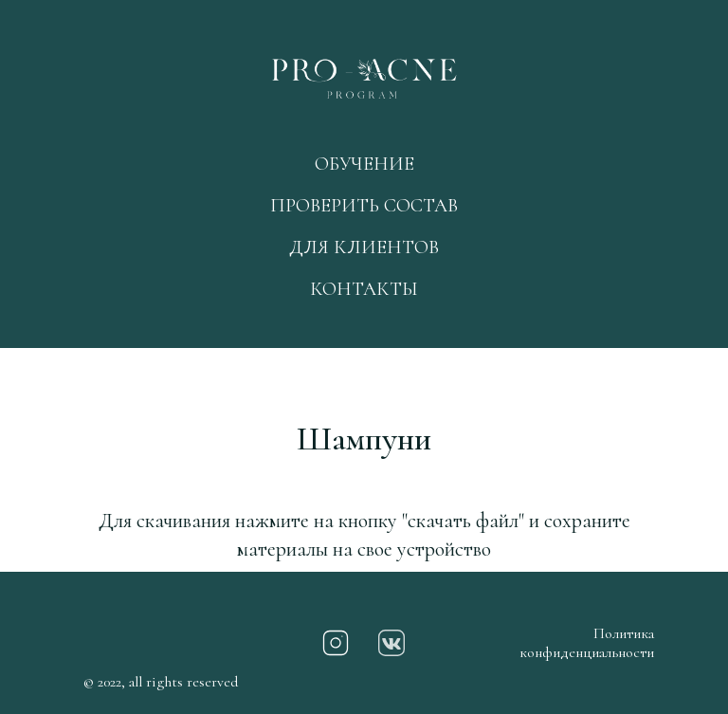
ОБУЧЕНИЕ (364, 164)
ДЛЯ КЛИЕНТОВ (364, 247)
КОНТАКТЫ (364, 289)
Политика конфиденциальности (587, 643)
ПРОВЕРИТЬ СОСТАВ (364, 206)
